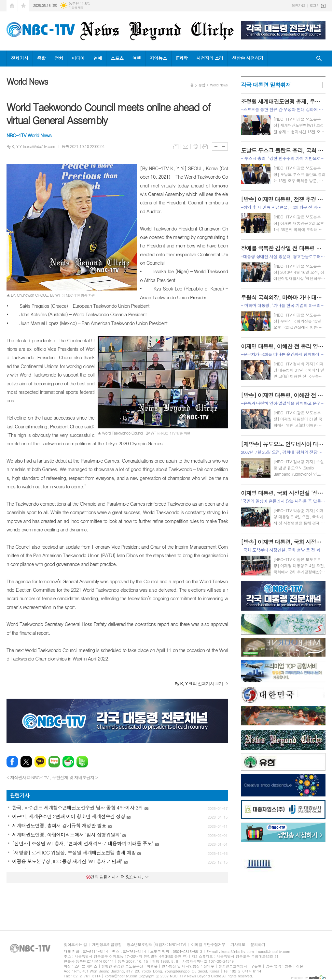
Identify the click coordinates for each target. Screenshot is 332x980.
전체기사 (20, 58)
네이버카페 (68, 762)
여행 (137, 58)
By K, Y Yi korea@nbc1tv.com (31, 146)
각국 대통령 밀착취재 (266, 85)
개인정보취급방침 (107, 945)
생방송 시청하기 (248, 58)
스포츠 (117, 58)
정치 (59, 58)
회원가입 (298, 5)
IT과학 (182, 58)
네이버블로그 (54, 762)
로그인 (315, 5)
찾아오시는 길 (75, 945)
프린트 (195, 147)
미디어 (78, 58)
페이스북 (12, 762)
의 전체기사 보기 (199, 683)
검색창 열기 (319, 59)
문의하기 (258, 945)
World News (219, 85)
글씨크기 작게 (224, 147)
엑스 (26, 762)
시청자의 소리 (210, 58)
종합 (41, 58)
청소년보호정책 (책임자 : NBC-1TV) (156, 945)
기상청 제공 (76, 8)
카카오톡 (40, 762)
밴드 (82, 762)
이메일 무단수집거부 (208, 945)
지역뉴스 (158, 58)
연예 (98, 58)
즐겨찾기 (23, 6)
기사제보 (238, 945)
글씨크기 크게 (216, 147)
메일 (186, 147)
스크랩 (205, 147)
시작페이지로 (12, 6)
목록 (176, 147)
